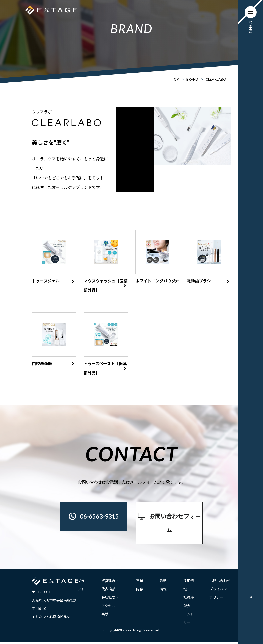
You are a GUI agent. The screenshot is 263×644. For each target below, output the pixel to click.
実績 (105, 616)
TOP (175, 79)
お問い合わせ (220, 583)
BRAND (192, 79)
